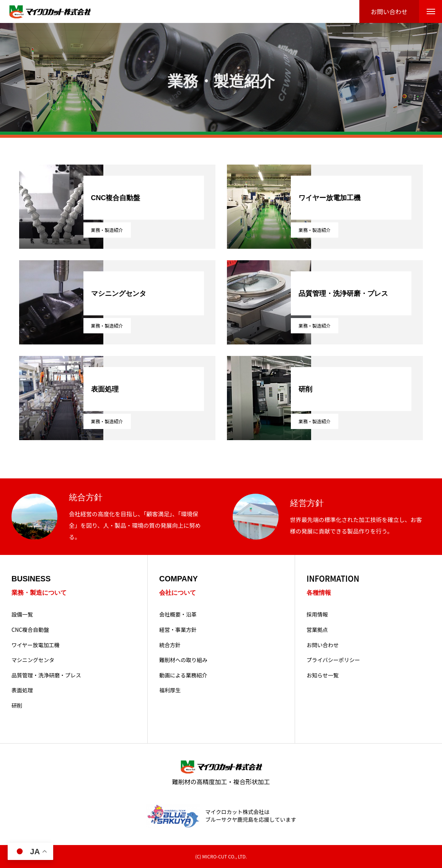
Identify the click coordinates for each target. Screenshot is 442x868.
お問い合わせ (323, 645)
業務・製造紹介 (107, 230)
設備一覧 (22, 614)
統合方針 (170, 645)
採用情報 (317, 614)
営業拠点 (317, 630)
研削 (17, 706)
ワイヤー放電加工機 (36, 645)
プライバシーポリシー (333, 660)
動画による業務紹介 (183, 675)
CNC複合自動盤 (30, 630)
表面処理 (22, 690)
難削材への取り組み (183, 660)
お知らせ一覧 (323, 675)
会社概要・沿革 (178, 614)
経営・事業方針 (178, 630)
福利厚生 (170, 690)
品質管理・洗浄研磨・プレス (46, 675)
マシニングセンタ (33, 660)
